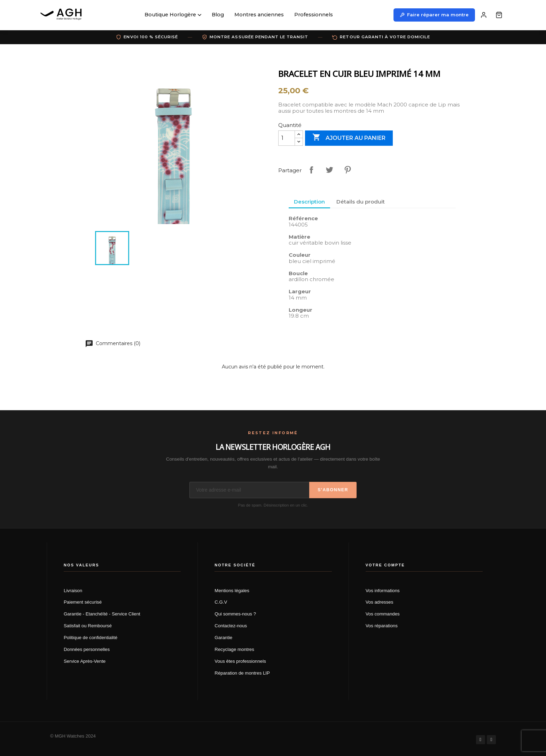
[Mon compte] (484, 15)
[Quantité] (287, 138)
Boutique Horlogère (173, 15)
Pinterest (348, 170)
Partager (311, 170)
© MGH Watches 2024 (73, 736)
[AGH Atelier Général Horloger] (62, 15)
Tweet (329, 170)
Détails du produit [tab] (361, 202)
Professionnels (314, 15)
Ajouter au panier (349, 138)
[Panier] (499, 15)
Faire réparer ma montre (434, 15)
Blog (218, 15)
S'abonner (333, 490)
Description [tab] (309, 202)
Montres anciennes (259, 15)
